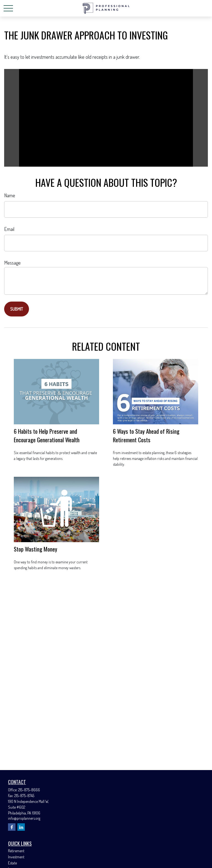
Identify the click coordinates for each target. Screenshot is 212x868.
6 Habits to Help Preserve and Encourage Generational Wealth (47, 435)
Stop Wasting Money (35, 549)
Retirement (16, 851)
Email (9, 229)
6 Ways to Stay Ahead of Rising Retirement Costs (146, 435)
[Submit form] (17, 309)
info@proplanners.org (24, 818)
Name (10, 195)
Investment (16, 857)
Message (12, 263)
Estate (12, 863)
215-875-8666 (29, 790)
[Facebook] (12, 827)
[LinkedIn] (21, 827)
